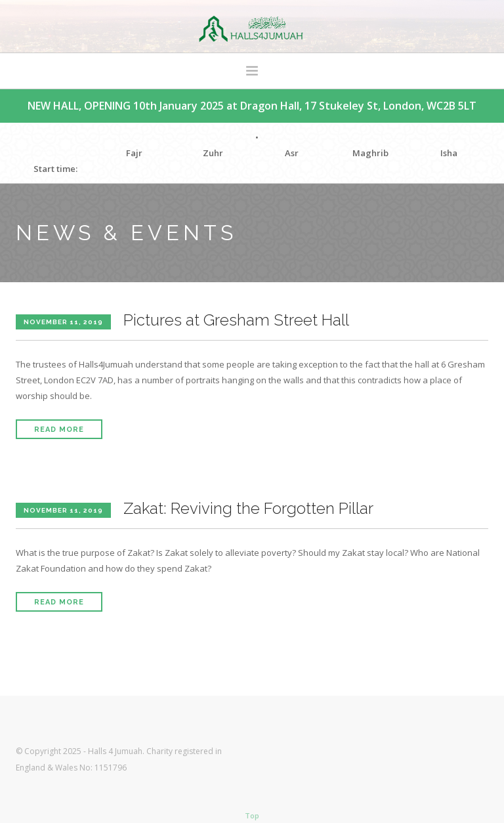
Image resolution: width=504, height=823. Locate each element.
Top (252, 815)
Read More (59, 430)
